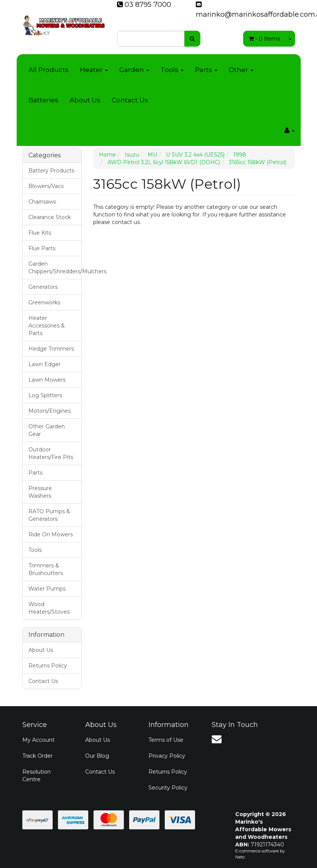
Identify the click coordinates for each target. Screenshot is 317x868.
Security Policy (168, 788)
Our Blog (97, 756)
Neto (240, 857)
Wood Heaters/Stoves (49, 608)
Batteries (43, 100)
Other (241, 70)
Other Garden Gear (47, 430)
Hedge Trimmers (51, 349)
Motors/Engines (50, 411)
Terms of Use (166, 740)
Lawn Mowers (47, 380)
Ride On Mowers (51, 534)
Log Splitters (45, 395)
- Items (264, 39)
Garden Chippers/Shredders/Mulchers (55, 268)
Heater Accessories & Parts (47, 326)
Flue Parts (42, 248)
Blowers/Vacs (46, 186)
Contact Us (130, 100)
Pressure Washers (40, 492)
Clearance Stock (50, 217)
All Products (48, 70)
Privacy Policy (167, 756)
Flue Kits (40, 233)
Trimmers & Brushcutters (46, 569)
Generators (43, 287)
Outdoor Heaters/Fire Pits (51, 453)
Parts (206, 70)
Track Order (37, 756)
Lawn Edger (45, 364)
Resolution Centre (37, 776)
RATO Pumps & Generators (49, 515)
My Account (38, 740)
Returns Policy (48, 666)
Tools (172, 70)
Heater (94, 70)
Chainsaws (42, 202)
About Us (85, 100)
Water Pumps (47, 589)
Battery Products (51, 171)
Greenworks (44, 302)
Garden (134, 70)
